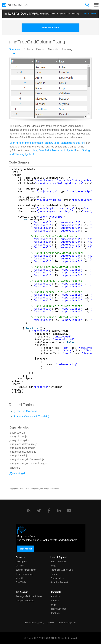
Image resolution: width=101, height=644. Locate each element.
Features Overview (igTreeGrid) (31, 417)
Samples (34, 14)
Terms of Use (64, 623)
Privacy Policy (30, 623)
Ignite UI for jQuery (16, 14)
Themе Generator (47, 14)
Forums (54, 574)
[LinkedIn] (59, 511)
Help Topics (77, 14)
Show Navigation (51, 28)
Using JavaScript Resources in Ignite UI (54, 150)
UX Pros (20, 566)
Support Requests (25, 601)
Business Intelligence (26, 570)
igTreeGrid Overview (25, 411)
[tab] (16, 50)
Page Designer (64, 14)
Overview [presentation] (14, 49)
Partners (55, 613)
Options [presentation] (28, 49)
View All (20, 578)
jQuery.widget (17, 473)
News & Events (58, 609)
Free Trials (21, 582)
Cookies (51, 623)
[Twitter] (39, 511)
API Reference (90, 14)
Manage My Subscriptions (29, 596)
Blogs (53, 566)
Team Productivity (25, 574)
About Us (56, 596)
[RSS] (29, 511)
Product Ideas (57, 578)
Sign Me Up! (26, 549)
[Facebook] (49, 511)
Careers (55, 601)
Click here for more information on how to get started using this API (47, 143)
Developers (21, 562)
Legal (54, 605)
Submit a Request (59, 582)
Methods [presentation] (53, 49)
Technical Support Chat (62, 570)
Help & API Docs (58, 562)
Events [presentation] (40, 49)
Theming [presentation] (67, 49)
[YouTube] (69, 511)
